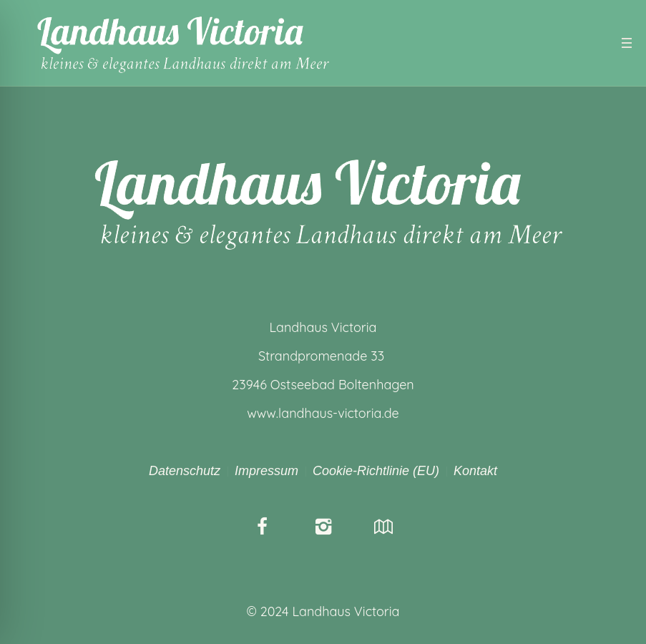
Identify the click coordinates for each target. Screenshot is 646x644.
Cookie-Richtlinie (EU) (376, 471)
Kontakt (475, 471)
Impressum (266, 471)
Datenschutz (185, 471)
